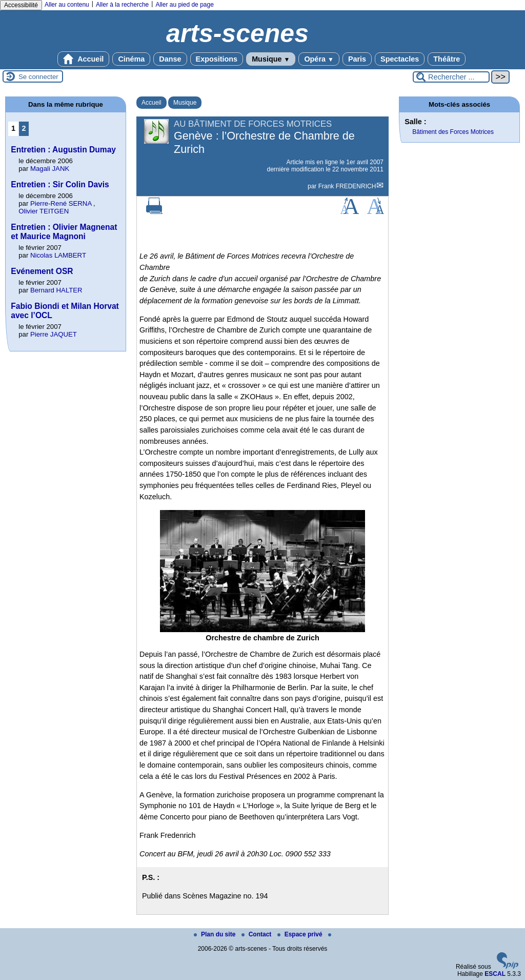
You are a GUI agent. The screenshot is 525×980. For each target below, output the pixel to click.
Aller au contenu (67, 5)
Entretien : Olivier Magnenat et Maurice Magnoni (64, 232)
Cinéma (131, 59)
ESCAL (495, 974)
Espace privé (301, 934)
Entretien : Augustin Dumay (63, 150)
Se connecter (38, 77)
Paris (357, 59)
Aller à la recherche (122, 5)
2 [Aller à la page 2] (24, 128)
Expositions (217, 59)
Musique (271, 59)
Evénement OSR (42, 271)
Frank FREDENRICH (347, 186)
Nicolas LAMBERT (58, 255)
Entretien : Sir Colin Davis (60, 184)
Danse (170, 59)
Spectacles (400, 59)
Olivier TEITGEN (44, 211)
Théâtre (447, 59)
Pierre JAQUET (54, 334)
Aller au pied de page (184, 5)
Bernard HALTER (56, 290)
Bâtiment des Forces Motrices (453, 132)
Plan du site (216, 934)
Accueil (84, 59)
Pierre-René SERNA (61, 203)
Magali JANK (50, 169)
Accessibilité (21, 5)
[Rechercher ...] (451, 77)
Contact (257, 934)
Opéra (319, 59)
